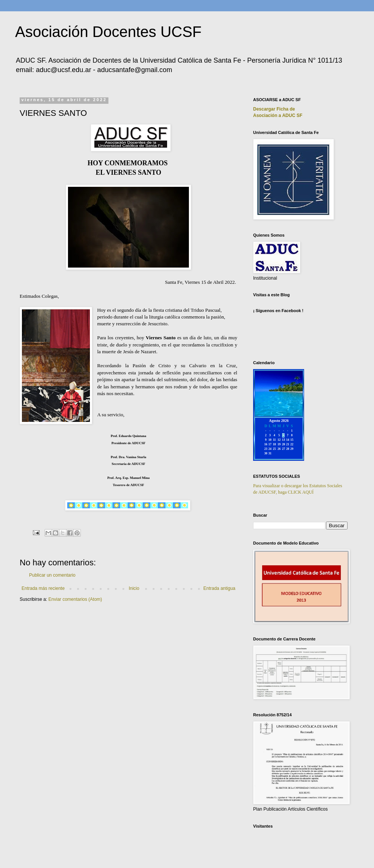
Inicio (134, 588)
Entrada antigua (219, 588)
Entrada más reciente (43, 588)
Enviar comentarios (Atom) (75, 599)
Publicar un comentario (52, 575)
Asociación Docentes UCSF (108, 32)
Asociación (278, 115)
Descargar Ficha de (274, 109)
